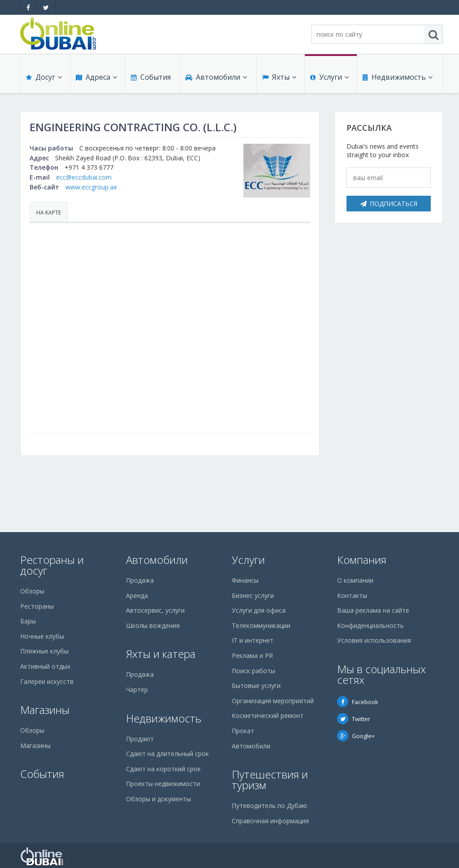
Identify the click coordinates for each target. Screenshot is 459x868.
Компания (362, 560)
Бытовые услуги (256, 685)
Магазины (45, 710)
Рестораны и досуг (52, 565)
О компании (355, 580)
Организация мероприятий (273, 701)
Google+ (356, 736)
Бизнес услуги (253, 595)
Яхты (279, 77)
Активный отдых (45, 666)
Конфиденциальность (370, 625)
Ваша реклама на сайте (373, 610)
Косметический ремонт (268, 715)
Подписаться (389, 204)
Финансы (245, 580)
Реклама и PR (252, 655)
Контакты (352, 595)
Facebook (358, 702)
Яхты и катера (161, 654)
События (151, 77)
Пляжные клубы (44, 651)
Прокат (243, 731)
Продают (140, 739)
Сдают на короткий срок (163, 769)
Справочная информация (270, 821)
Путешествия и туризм (270, 780)
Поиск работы (253, 671)
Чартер (137, 690)
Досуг (44, 77)
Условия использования (374, 640)
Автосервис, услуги (155, 610)
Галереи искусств (47, 681)
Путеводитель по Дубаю (269, 806)
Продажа (140, 580)
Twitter (354, 719)
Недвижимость (398, 77)
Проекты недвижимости (163, 784)
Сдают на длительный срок (167, 754)
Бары (28, 621)
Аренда (137, 595)
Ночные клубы (42, 636)
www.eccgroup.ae (91, 187)
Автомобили (216, 77)
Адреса (96, 77)
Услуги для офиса (259, 610)
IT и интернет (253, 640)
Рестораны (37, 606)
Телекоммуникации (261, 625)
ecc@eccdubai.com (84, 177)
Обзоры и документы (158, 799)
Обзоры (32, 591)
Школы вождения (153, 625)
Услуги (329, 77)
